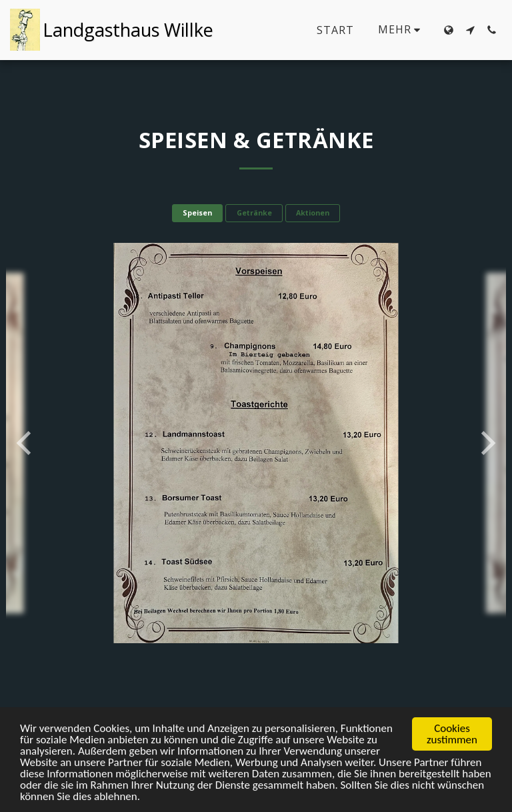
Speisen (197, 213)
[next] (486, 443)
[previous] (26, 443)
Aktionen (313, 213)
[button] (470, 30)
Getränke (254, 213)
